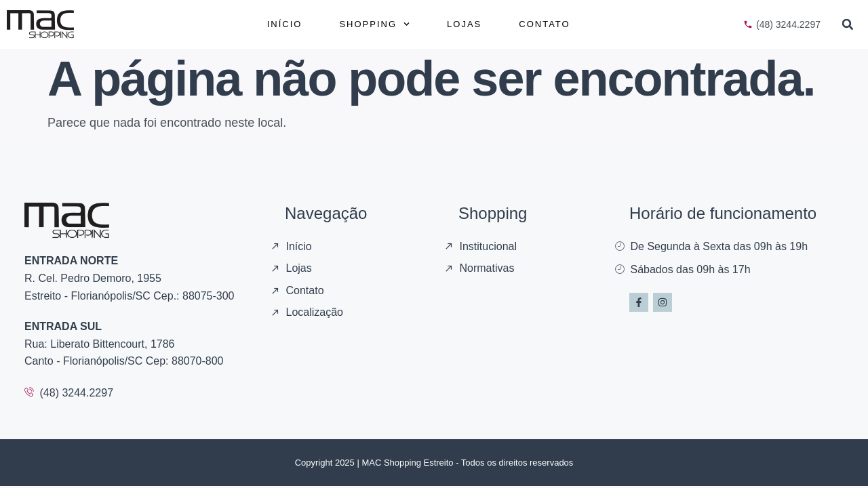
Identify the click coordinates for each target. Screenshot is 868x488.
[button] (848, 24)
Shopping (374, 24)
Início (285, 24)
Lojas (464, 24)
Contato (544, 24)
